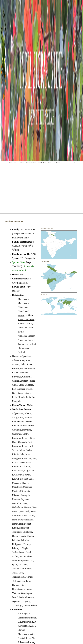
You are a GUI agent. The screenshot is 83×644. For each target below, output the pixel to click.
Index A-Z (16, 163)
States (22, 163)
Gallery (50, 163)
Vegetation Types (42, 163)
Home (10, 163)
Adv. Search (57, 163)
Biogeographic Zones (31, 163)
